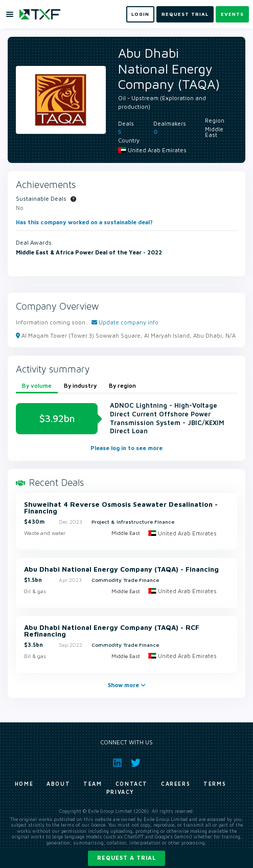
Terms (215, 784)
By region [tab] (122, 385)
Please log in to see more (126, 448)
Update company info (125, 322)
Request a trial (126, 858)
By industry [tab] (80, 385)
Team (93, 784)
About (58, 784)
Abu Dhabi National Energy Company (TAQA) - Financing (121, 570)
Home (24, 784)
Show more (127, 685)
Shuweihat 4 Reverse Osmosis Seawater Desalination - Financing (121, 508)
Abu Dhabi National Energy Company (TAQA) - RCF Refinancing (112, 631)
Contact (132, 784)
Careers (176, 784)
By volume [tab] (37, 385)
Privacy (120, 792)
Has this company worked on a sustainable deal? (84, 222)
